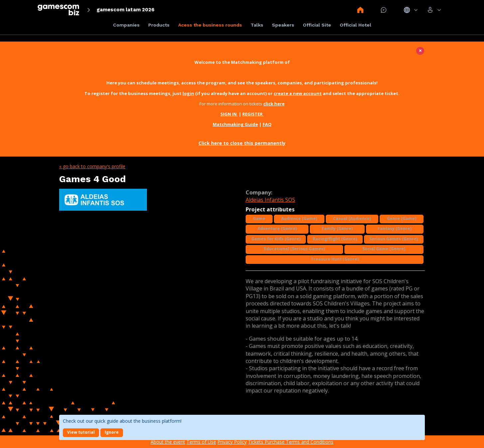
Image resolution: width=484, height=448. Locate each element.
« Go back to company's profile (92, 166)
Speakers (283, 25)
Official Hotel (356, 25)
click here (274, 104)
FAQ (267, 124)
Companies (126, 25)
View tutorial (81, 432)
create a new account (298, 93)
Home (360, 10)
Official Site (317, 25)
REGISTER (253, 114)
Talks (257, 25)
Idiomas (411, 10)
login (188, 93)
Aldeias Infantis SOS (270, 200)
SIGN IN (229, 114)
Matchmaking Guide (235, 124)
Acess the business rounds (210, 25)
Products (159, 25)
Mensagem (384, 10)
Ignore (112, 432)
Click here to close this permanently (242, 143)
